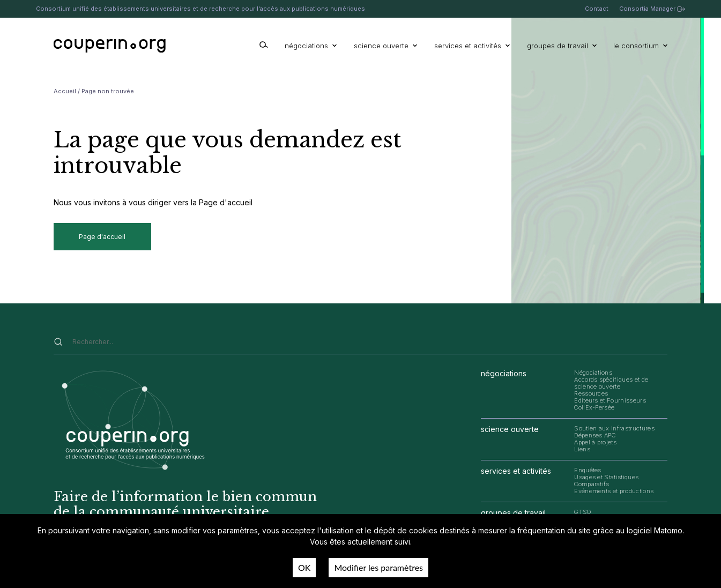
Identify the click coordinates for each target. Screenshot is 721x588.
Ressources (591, 393)
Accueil (65, 91)
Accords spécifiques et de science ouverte (611, 383)
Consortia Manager (652, 9)
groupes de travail (562, 46)
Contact (597, 9)
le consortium (640, 46)
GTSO (583, 512)
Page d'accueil (102, 237)
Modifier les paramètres (378, 567)
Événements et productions (614, 491)
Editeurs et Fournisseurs (610, 400)
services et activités (472, 46)
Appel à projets (595, 442)
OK (304, 567)
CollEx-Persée (594, 407)
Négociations (593, 373)
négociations (311, 46)
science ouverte (385, 46)
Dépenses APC (595, 435)
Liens (582, 449)
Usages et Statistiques (606, 477)
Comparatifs (592, 484)
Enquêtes (588, 470)
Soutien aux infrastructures (614, 428)
